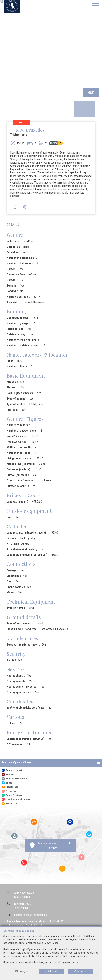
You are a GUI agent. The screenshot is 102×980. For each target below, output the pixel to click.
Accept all (82, 971)
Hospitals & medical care (18, 799)
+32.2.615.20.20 (22, 904)
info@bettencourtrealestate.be (30, 915)
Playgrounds (12, 787)
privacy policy (71, 962)
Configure (24, 971)
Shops (9, 783)
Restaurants (12, 804)
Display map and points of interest (50, 845)
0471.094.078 (21, 908)
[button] (51, 763)
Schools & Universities (17, 779)
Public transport (14, 770)
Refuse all (52, 971)
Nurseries (11, 791)
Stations (10, 774)
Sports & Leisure (14, 795)
